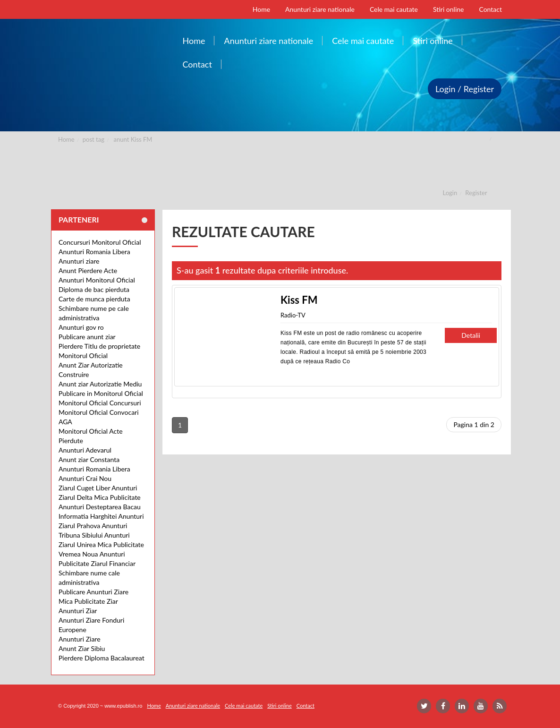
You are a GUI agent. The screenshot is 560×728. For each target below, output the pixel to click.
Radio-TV (293, 315)
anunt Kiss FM (133, 139)
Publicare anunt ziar (87, 337)
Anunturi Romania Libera (94, 252)
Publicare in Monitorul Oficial (101, 393)
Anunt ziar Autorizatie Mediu (100, 384)
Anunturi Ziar (78, 611)
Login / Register (465, 89)
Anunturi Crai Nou (85, 478)
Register (476, 193)
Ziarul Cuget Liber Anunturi (98, 488)
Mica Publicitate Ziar (88, 601)
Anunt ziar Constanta (89, 459)
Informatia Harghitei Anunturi (101, 516)
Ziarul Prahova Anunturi (93, 526)
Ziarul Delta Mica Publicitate (100, 497)
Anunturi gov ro (81, 327)
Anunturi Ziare (80, 639)
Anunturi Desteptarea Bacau (100, 507)
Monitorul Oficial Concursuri (100, 403)
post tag (93, 139)
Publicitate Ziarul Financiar (97, 563)
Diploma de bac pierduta (94, 289)
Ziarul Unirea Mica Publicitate (101, 544)
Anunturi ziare (79, 261)
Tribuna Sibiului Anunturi (94, 535)
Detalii (471, 335)
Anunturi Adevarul (85, 450)
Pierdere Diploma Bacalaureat (102, 658)
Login (450, 193)
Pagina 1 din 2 (474, 424)
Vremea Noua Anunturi (92, 554)
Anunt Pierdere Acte (88, 270)
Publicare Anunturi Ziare (93, 592)
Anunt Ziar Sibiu (82, 648)
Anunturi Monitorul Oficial (97, 280)
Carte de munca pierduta (94, 299)
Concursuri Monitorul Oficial (100, 242)
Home (66, 139)
